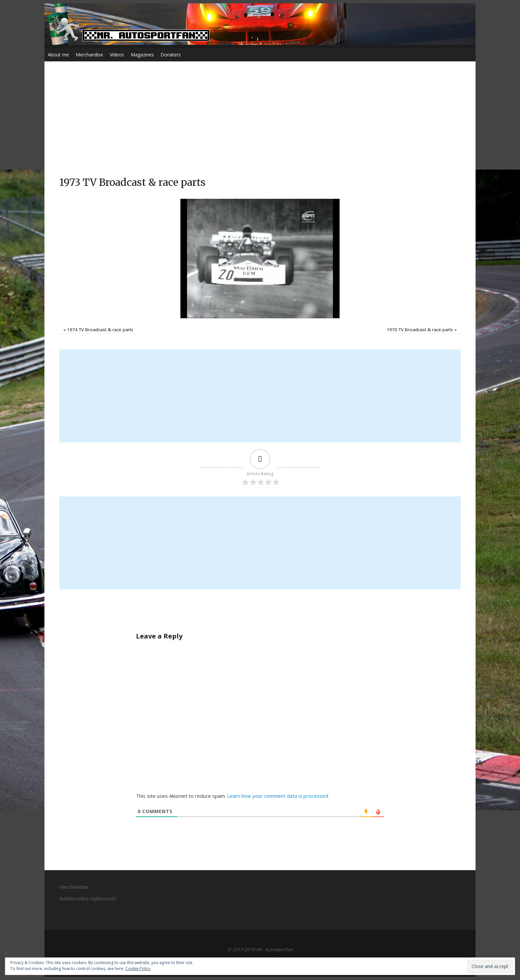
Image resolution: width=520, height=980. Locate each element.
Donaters (171, 55)
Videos (117, 55)
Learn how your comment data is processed (278, 796)
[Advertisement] (260, 126)
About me (58, 55)
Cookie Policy (138, 969)
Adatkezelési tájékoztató (88, 898)
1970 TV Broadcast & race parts (420, 330)
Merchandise (89, 55)
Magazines (142, 55)
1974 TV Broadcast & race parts (100, 330)
